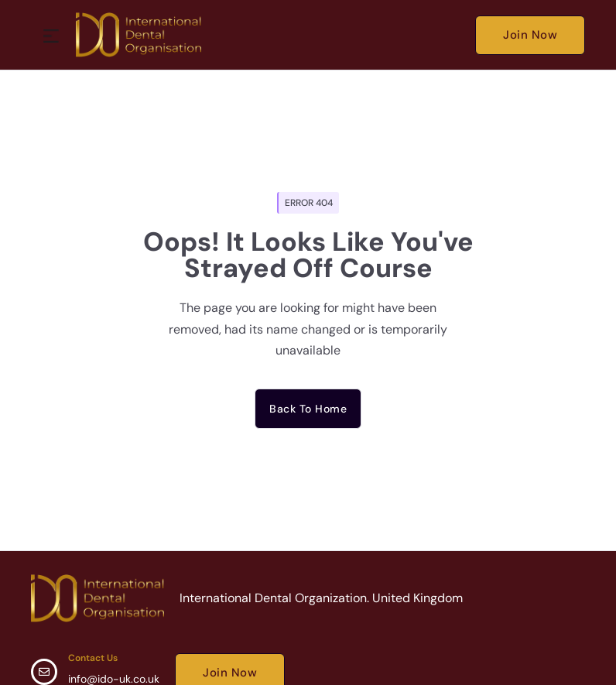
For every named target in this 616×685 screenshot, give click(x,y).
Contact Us (93, 658)
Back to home (308, 409)
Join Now (530, 35)
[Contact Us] (44, 672)
